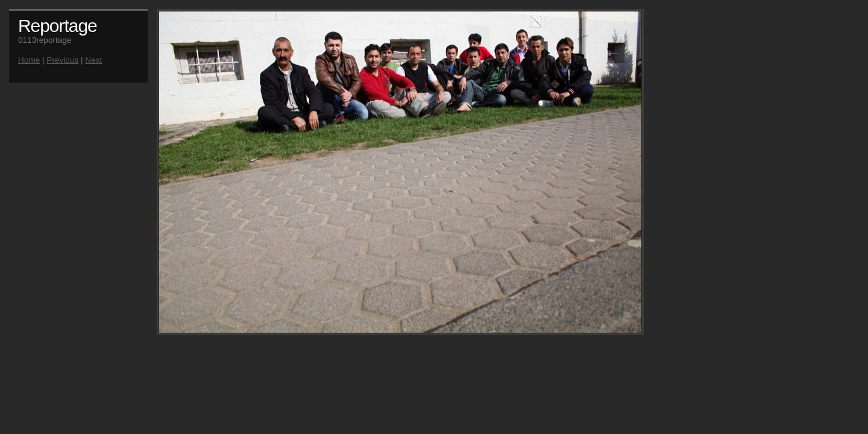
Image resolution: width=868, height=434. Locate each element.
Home (29, 60)
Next (93, 60)
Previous (62, 60)
